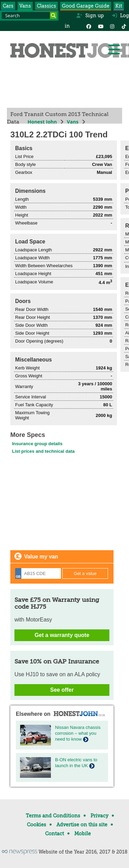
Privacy (99, 816)
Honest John (42, 122)
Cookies (36, 825)
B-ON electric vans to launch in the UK (76, 763)
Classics (46, 6)
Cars (8, 6)
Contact (55, 834)
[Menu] (114, 50)
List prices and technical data (43, 451)
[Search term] (29, 15)
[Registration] (38, 573)
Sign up (90, 15)
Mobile (83, 834)
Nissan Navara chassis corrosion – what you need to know (78, 733)
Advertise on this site (82, 825)
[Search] (53, 15)
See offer (62, 690)
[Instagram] (112, 26)
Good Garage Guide (86, 6)
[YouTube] (100, 26)
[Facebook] (89, 26)
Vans (25, 6)
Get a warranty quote (62, 635)
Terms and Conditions (53, 816)
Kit (119, 6)
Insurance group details (37, 444)
